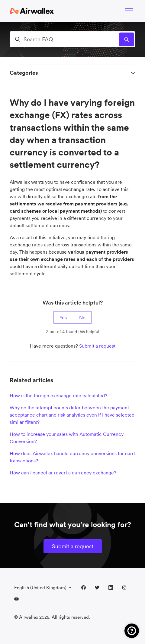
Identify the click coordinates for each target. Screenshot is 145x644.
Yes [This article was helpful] (63, 317)
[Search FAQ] (72, 39)
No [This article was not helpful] (82, 317)
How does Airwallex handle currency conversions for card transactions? (72, 457)
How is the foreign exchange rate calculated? (58, 395)
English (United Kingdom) (43, 588)
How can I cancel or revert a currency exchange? (63, 473)
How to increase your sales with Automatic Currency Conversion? (67, 438)
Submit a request (97, 346)
